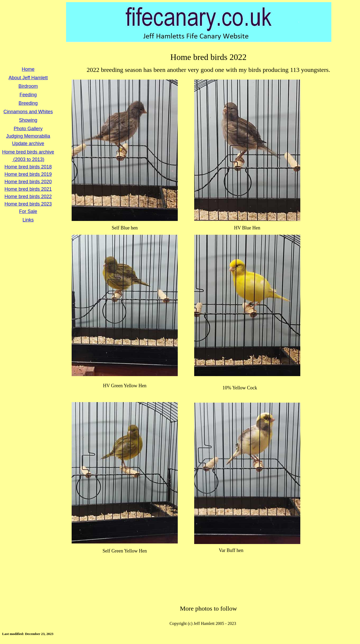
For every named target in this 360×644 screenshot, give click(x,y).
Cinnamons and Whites (28, 112)
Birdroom (28, 86)
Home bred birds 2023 (28, 204)
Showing (28, 120)
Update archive (28, 143)
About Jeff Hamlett (28, 78)
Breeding (28, 103)
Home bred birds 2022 (28, 197)
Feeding (28, 95)
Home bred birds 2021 (28, 189)
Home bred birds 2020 (28, 182)
